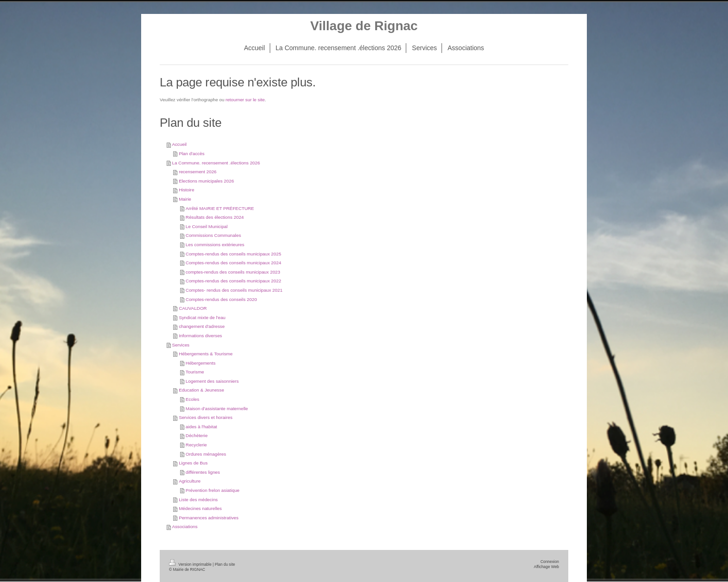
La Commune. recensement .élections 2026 (216, 163)
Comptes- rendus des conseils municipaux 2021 (234, 290)
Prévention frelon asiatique (213, 490)
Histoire (186, 190)
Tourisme (195, 372)
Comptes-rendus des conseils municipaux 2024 (234, 263)
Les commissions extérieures (215, 245)
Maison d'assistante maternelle (217, 409)
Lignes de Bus (193, 463)
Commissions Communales (213, 235)
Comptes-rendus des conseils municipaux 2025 (234, 254)
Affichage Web (546, 567)
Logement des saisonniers (212, 381)
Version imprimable (191, 564)
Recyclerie (196, 445)
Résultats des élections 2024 (215, 217)
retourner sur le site (245, 100)
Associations (185, 526)
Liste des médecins (198, 500)
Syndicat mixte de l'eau (202, 317)
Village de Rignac (364, 26)
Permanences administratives (209, 518)
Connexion (550, 562)
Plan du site (225, 564)
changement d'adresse (202, 326)
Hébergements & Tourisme (206, 354)
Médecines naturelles (200, 508)
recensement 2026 (198, 172)
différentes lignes (203, 472)
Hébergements (201, 363)
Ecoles (192, 399)
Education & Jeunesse (201, 390)
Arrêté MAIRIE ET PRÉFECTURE (220, 208)
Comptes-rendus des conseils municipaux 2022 (234, 281)
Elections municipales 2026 (206, 181)
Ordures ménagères (206, 454)
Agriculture (190, 481)
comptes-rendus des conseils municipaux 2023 (233, 272)
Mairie (185, 199)
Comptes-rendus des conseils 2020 (221, 299)
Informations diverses (200, 336)
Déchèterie (197, 435)
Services (181, 345)
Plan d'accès (192, 154)
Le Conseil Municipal (207, 226)
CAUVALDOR (193, 308)
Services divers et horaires (205, 417)
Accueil (179, 144)
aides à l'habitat (201, 427)
